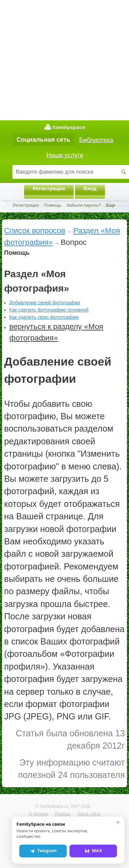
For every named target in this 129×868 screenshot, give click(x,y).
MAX (93, 851)
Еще (111, 205)
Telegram (43, 851)
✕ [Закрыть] (118, 822)
